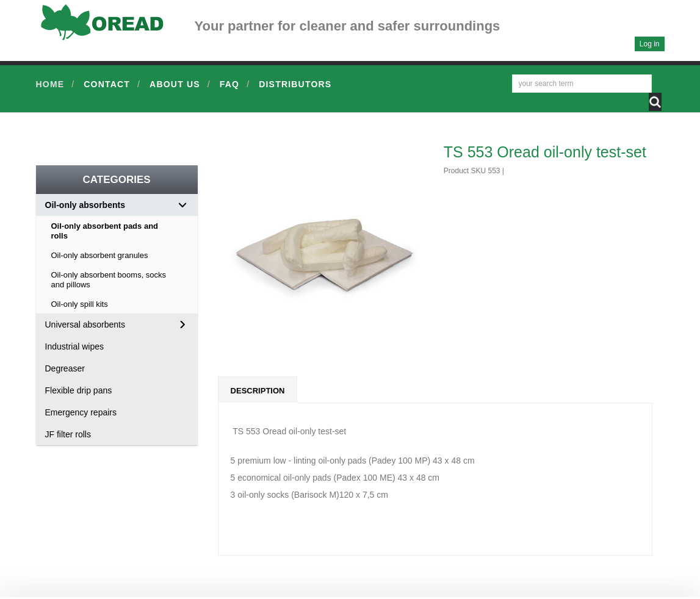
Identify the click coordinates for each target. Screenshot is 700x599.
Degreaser (65, 368)
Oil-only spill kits (80, 304)
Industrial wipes (75, 346)
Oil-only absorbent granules (100, 255)
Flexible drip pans (79, 390)
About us (175, 84)
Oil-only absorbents (85, 205)
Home (50, 84)
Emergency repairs (81, 412)
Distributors (295, 84)
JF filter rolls (68, 434)
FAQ (229, 84)
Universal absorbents (85, 325)
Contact (107, 84)
